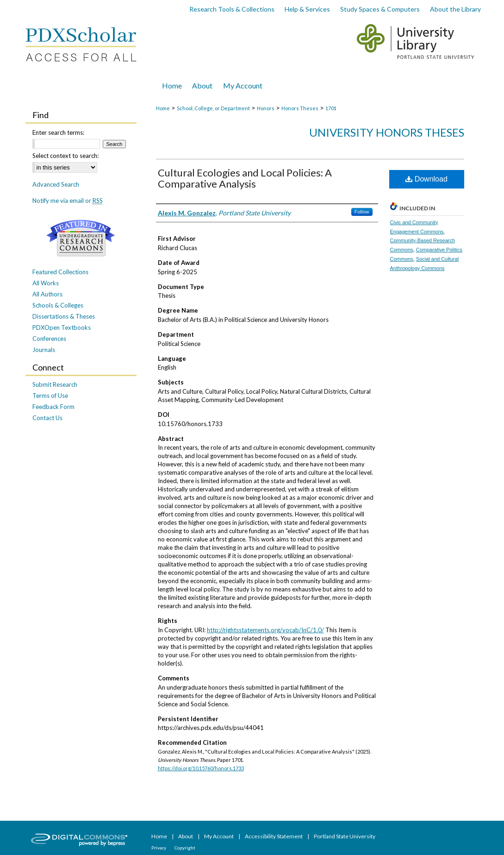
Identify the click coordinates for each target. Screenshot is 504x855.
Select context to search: (65, 156)
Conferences (49, 339)
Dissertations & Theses (64, 316)
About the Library (455, 9)
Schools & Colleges (58, 305)
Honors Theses (300, 108)
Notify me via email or (68, 201)
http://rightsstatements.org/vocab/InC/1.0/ (265, 630)
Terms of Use (50, 396)
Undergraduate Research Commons (81, 238)
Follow (362, 212)
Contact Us (47, 418)
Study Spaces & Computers (380, 9)
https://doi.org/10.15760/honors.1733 (201, 768)
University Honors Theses (387, 132)
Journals (44, 350)
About (186, 836)
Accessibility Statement (274, 836)
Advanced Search (56, 184)
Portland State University (345, 836)
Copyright (185, 848)
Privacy (159, 848)
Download (426, 179)
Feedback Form (53, 407)
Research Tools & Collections (232, 9)
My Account (219, 836)
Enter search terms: (58, 132)
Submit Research (55, 384)
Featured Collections (60, 272)
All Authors (47, 294)
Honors (266, 108)
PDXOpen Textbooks (62, 327)
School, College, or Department (213, 108)
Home (163, 108)
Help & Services (307, 9)
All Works (46, 283)
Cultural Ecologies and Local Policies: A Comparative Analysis (245, 178)
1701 (331, 108)
